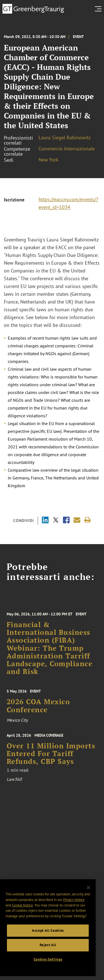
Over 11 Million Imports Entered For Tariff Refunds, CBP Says (51, 766)
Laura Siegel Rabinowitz (65, 137)
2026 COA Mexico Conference (38, 713)
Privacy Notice (74, 900)
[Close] (88, 888)
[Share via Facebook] (66, 521)
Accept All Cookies (48, 930)
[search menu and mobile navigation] (99, 9)
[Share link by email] (77, 520)
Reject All (48, 945)
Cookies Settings (48, 960)
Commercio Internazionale (67, 149)
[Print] (87, 520)
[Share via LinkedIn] (45, 521)
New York (49, 160)
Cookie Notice (22, 905)
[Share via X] (56, 521)
